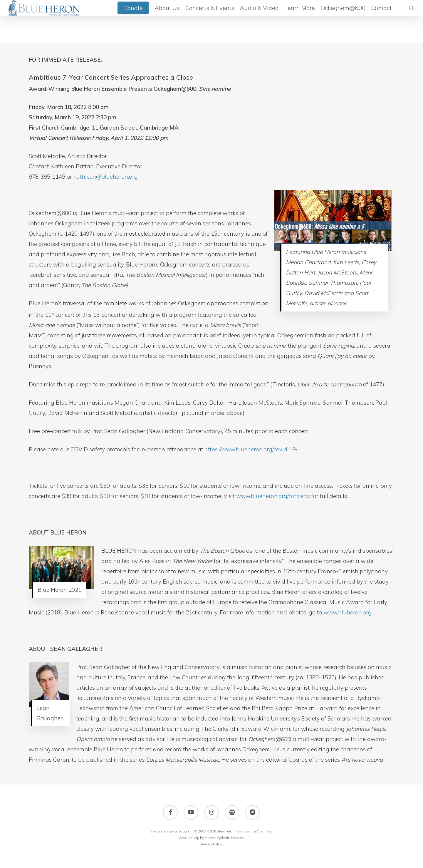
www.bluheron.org (348, 612)
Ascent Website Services (224, 838)
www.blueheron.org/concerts (273, 496)
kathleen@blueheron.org (106, 177)
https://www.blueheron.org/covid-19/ (251, 449)
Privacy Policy (211, 844)
